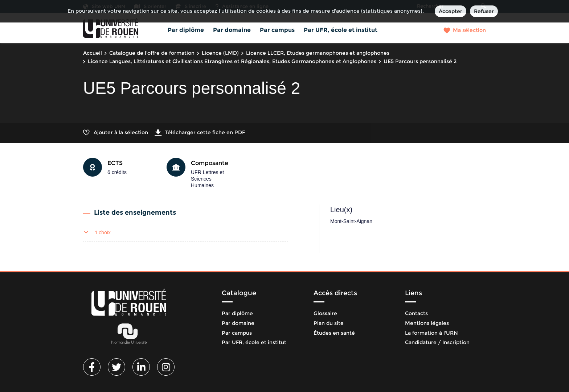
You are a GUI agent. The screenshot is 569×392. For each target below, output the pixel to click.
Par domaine (232, 30)
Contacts (416, 313)
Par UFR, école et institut (341, 30)
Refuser (484, 11)
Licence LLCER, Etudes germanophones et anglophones (318, 53)
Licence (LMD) (220, 53)
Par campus (277, 30)
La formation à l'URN (431, 333)
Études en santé (334, 333)
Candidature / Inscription (437, 342)
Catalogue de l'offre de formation (152, 53)
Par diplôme (186, 30)
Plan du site (329, 323)
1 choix (103, 232)
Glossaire (325, 313)
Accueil (93, 53)
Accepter (451, 11)
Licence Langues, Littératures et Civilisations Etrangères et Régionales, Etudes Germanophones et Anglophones (232, 61)
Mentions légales (427, 323)
